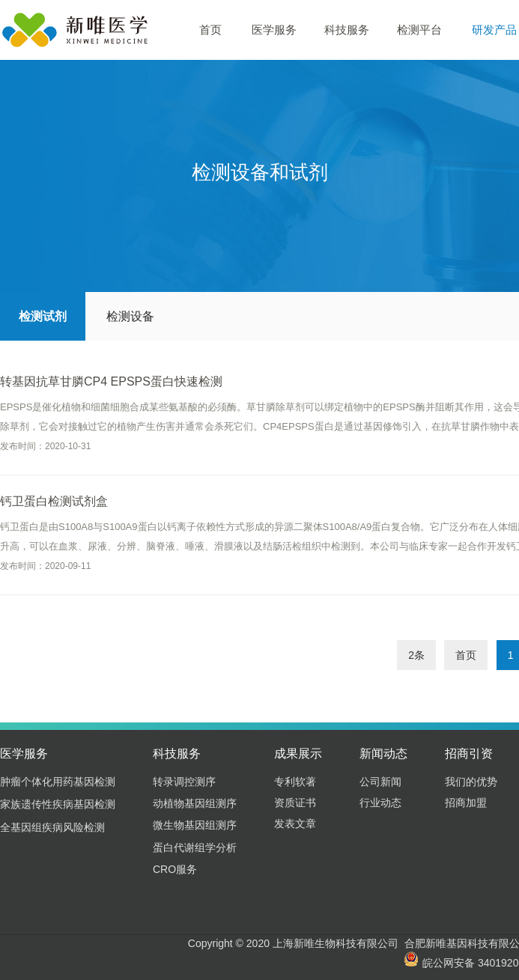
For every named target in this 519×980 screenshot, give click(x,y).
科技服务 (347, 30)
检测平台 (419, 30)
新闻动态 (383, 754)
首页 (210, 30)
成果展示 (298, 754)
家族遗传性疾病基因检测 (58, 804)
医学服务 (274, 30)
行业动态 (380, 803)
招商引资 (469, 754)
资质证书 (295, 803)
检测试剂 (43, 316)
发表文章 (295, 824)
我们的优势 (471, 782)
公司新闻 (380, 782)
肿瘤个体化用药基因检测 (58, 782)
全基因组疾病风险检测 (52, 827)
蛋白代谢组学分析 (195, 847)
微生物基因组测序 (195, 825)
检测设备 (130, 316)
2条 (416, 655)
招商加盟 (466, 803)
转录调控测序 (184, 782)
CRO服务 (175, 869)
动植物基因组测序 (195, 803)
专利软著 (295, 782)
